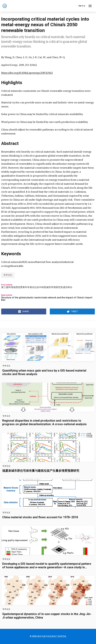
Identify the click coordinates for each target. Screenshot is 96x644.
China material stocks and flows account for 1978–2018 (40, 517)
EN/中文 (82, 6)
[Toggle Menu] (90, 6)
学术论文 (8, 275)
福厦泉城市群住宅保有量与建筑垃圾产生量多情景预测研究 (41, 471)
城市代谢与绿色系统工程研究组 (52, 636)
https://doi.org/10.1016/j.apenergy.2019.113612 (27, 73)
